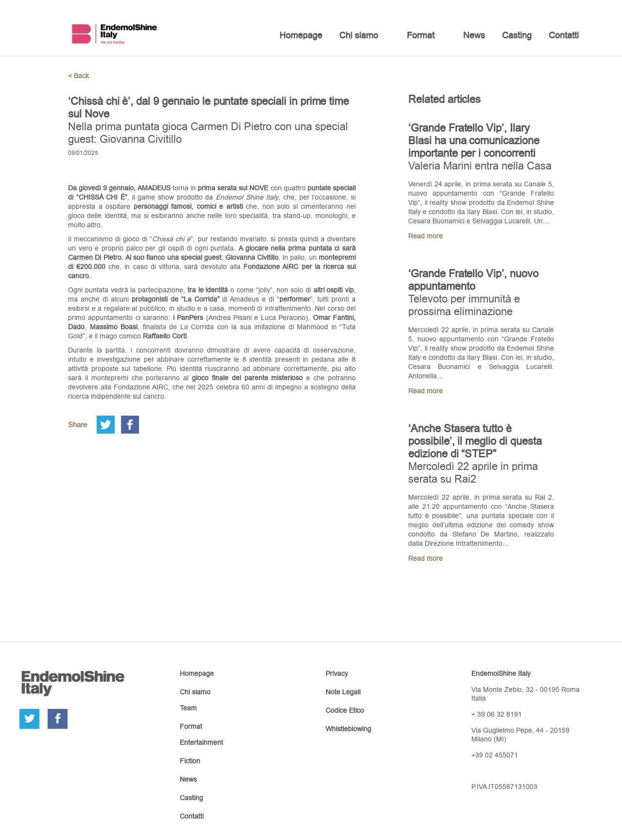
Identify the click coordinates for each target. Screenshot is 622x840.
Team (188, 708)
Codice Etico (345, 710)
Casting (517, 35)
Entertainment (201, 742)
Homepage (301, 35)
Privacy (337, 673)
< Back (78, 76)
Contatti (564, 35)
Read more (425, 236)
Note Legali (343, 692)
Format (421, 35)
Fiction (190, 761)
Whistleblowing (348, 729)
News (474, 35)
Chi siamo (359, 35)
